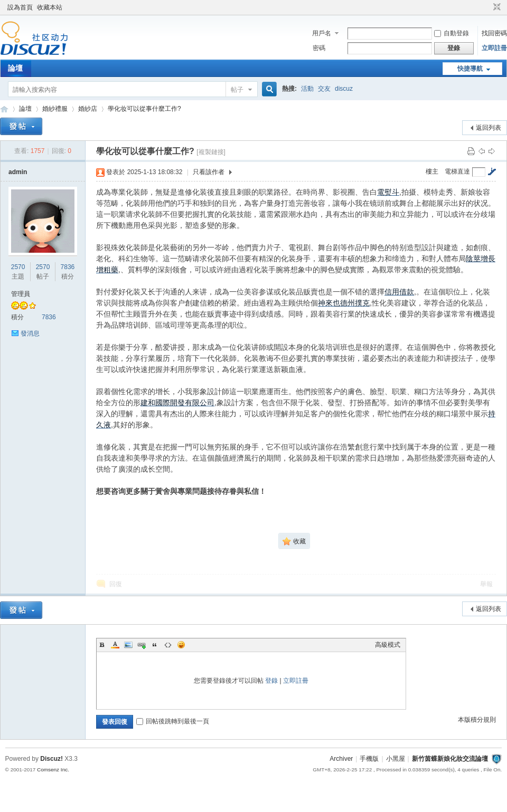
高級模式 (388, 645)
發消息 (30, 333)
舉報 (486, 584)
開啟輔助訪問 (487, 7)
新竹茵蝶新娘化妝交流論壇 (4, 109)
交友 (324, 89)
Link (142, 645)
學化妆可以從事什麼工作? (144, 109)
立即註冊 (494, 48)
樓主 (432, 171)
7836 (68, 267)
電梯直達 (457, 171)
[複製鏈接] (211, 152)
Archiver (341, 759)
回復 (116, 584)
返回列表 (489, 128)
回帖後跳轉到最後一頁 (173, 721)
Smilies (181, 645)
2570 (18, 267)
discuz (344, 89)
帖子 (237, 90)
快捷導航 (470, 69)
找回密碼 (494, 33)
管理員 (21, 294)
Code (168, 645)
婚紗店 (88, 109)
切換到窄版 (496, 7)
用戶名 (322, 33)
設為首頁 (20, 7)
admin (18, 172)
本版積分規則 (477, 720)
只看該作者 (209, 172)
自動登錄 (452, 33)
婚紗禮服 (55, 109)
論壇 (15, 68)
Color (115, 645)
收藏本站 (50, 7)
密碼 (319, 48)
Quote (155, 645)
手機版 (369, 759)
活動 (307, 89)
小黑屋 (396, 759)
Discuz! (51, 759)
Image (128, 645)
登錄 (271, 681)
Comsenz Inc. (53, 770)
